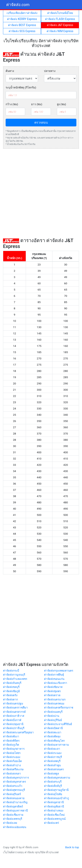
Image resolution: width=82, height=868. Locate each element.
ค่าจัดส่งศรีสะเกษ (13, 769)
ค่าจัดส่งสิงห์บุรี (53, 786)
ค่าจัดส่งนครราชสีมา (15, 707)
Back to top (72, 847)
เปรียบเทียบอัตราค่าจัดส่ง (22, 13)
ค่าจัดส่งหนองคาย (14, 798)
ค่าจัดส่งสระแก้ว (13, 786)
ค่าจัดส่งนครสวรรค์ (14, 712)
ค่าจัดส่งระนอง (53, 753)
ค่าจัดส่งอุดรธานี (54, 802)
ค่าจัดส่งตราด (52, 695)
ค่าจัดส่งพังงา (11, 736)
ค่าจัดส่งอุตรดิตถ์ (13, 806)
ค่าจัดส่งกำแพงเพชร (15, 679)
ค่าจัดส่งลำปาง (12, 765)
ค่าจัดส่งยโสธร (12, 753)
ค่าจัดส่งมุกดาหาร (14, 749)
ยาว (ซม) (37, 104)
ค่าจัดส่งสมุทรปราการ (16, 778)
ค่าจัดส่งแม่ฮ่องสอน (15, 827)
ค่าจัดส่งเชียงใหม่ (54, 815)
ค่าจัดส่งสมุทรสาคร (14, 782)
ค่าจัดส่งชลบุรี (11, 687)
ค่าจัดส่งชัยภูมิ (11, 691)
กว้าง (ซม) (12, 104)
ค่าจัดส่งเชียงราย (13, 815)
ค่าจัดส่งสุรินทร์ (12, 794)
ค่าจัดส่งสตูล (51, 774)
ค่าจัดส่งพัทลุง (52, 736)
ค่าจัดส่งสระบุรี (53, 782)
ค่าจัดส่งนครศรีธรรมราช (59, 707)
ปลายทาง (50, 71)
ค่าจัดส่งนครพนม (54, 703)
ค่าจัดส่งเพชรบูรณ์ (55, 819)
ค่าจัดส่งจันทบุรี (12, 683)
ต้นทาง (10, 71)
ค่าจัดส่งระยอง (12, 757)
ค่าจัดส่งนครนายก (55, 699)
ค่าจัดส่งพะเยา (53, 732)
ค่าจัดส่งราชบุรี (53, 757)
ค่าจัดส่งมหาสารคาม (56, 745)
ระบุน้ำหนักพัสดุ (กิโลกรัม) (21, 87)
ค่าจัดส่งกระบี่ (11, 671)
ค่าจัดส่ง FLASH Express (60, 19)
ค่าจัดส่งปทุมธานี (13, 724)
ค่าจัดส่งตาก (10, 699)
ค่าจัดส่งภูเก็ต (11, 745)
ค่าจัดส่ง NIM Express (60, 31)
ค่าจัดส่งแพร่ (51, 823)
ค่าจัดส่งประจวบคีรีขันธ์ (58, 724)
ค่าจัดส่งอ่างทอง (54, 810)
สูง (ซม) (61, 104)
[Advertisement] (41, 193)
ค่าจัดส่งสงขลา (12, 774)
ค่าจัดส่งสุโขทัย (53, 794)
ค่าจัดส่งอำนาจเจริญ (15, 802)
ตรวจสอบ (41, 122)
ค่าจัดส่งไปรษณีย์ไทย (60, 13)
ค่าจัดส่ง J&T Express (60, 25)
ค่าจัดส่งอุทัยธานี (54, 806)
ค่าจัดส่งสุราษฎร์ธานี (56, 790)
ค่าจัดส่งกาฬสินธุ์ (54, 675)
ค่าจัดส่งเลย (10, 823)
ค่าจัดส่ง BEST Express (22, 25)
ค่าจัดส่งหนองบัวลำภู (56, 798)
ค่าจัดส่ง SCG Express (22, 31)
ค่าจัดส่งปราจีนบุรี (14, 728)
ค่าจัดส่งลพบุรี (52, 761)
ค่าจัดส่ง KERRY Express (22, 19)
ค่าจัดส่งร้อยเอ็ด (12, 761)
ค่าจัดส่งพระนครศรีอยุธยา (18, 732)
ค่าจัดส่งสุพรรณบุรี (14, 790)
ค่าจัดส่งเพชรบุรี (13, 819)
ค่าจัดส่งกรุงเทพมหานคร (59, 671)
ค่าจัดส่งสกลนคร (54, 769)
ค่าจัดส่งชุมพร (52, 691)
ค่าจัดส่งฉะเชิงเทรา (56, 683)
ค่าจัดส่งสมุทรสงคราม (57, 778)
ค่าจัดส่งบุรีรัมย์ (53, 720)
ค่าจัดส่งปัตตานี (53, 728)
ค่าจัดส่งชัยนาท (53, 687)
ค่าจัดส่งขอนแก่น (54, 679)
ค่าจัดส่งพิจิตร (11, 741)
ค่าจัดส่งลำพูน (52, 765)
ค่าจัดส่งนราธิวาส (14, 716)
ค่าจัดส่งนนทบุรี (53, 712)
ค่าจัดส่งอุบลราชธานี (15, 810)
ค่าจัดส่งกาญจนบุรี (14, 675)
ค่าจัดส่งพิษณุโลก (54, 741)
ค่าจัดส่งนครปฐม (13, 703)
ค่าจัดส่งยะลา (52, 749)
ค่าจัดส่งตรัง (10, 695)
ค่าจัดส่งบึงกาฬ (12, 720)
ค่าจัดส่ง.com (18, 5)
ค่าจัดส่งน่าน (52, 716)
